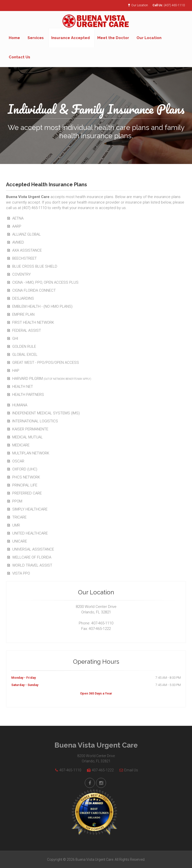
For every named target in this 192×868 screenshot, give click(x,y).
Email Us (127, 770)
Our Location (138, 5)
